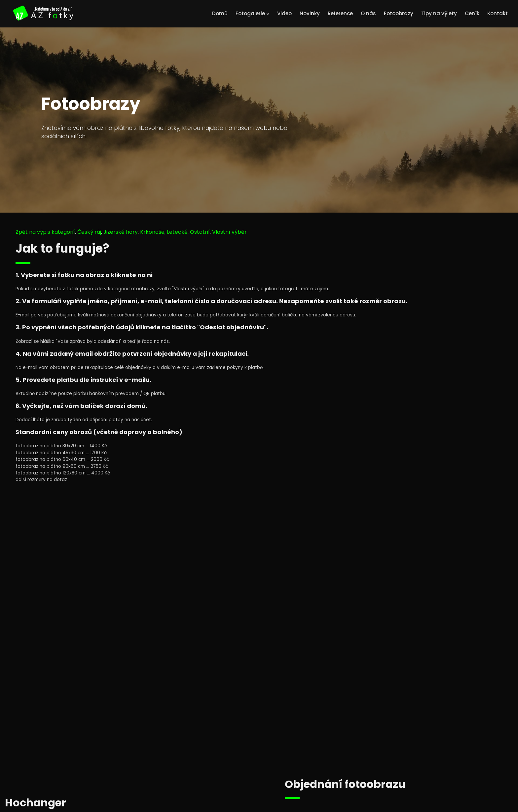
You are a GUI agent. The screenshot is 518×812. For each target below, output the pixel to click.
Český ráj (89, 232)
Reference (340, 13)
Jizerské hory (121, 232)
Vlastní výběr (229, 232)
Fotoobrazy (399, 13)
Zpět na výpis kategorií (45, 232)
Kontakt (498, 13)
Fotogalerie (252, 13)
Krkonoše (152, 232)
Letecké (177, 232)
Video (284, 13)
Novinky (310, 13)
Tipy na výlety (439, 13)
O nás (368, 13)
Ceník (472, 13)
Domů (220, 13)
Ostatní (200, 232)
